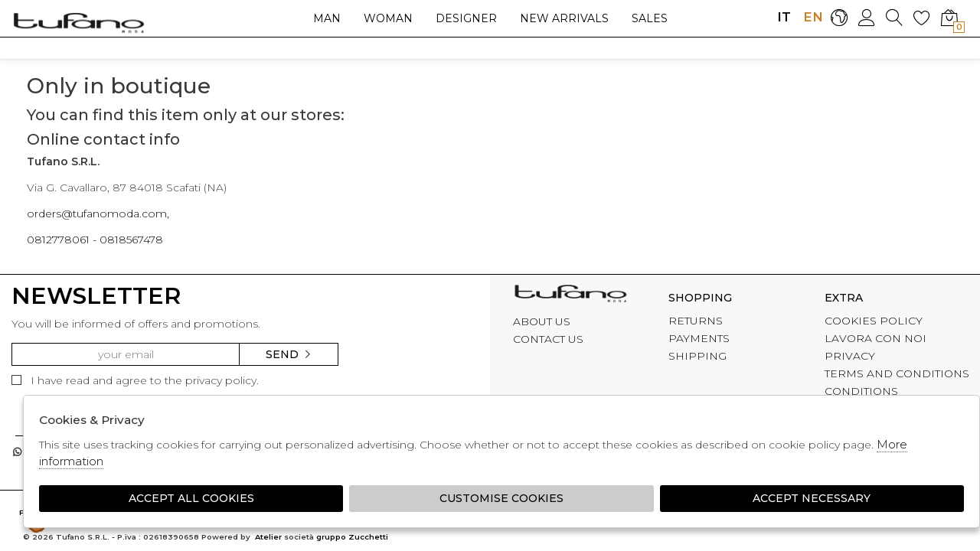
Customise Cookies (501, 498)
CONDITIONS (861, 391)
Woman (388, 18)
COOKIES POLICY (874, 321)
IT (784, 17)
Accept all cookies (191, 498)
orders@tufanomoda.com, (98, 214)
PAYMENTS (699, 338)
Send (289, 354)
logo (78, 22)
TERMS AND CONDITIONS (897, 373)
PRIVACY (850, 356)
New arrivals (564, 18)
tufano (570, 295)
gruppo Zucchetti (352, 537)
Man (327, 18)
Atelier (268, 537)
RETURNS (696, 321)
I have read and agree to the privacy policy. (135, 380)
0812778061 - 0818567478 (95, 240)
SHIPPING (697, 356)
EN (811, 17)
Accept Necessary (812, 498)
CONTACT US (548, 339)
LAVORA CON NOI (875, 338)
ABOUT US (542, 321)
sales (650, 18)
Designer (466, 18)
